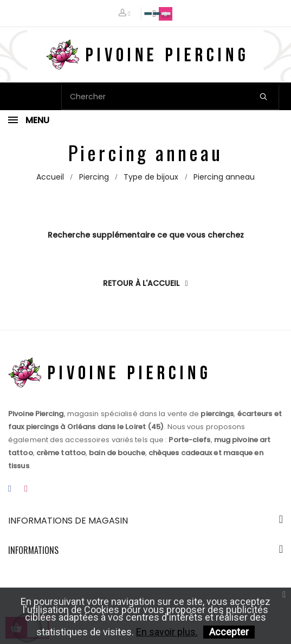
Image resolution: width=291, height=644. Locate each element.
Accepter (229, 632)
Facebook (10, 489)
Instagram (26, 489)
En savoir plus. (167, 632)
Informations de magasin (68, 521)
